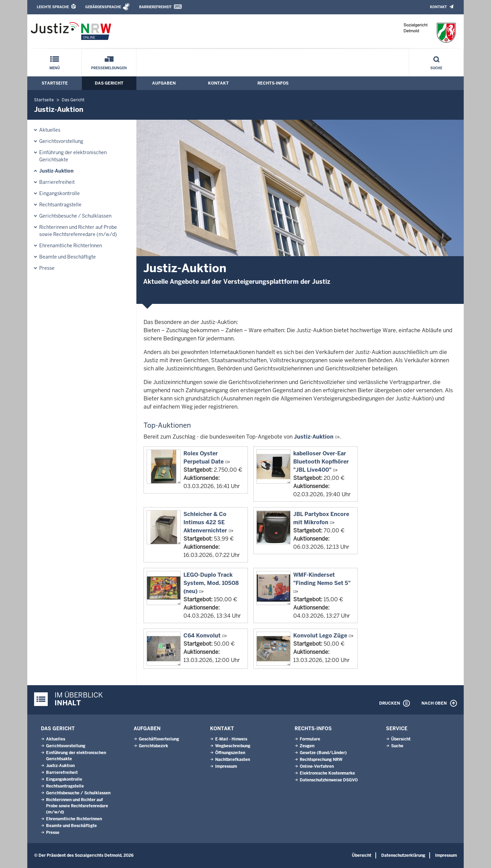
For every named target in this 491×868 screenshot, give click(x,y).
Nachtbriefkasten (233, 760)
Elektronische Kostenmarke (327, 773)
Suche (436, 68)
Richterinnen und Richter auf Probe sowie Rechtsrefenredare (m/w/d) (78, 231)
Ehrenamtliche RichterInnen (71, 246)
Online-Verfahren (317, 766)
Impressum (226, 766)
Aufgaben (164, 83)
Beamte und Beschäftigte (68, 257)
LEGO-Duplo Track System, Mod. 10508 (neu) (211, 583)
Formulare (310, 739)
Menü (55, 68)
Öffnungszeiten (230, 753)
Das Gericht (109, 83)
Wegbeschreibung (233, 746)
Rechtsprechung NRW (321, 760)
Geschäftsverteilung (159, 739)
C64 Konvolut (202, 636)
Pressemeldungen (109, 68)
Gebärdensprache (103, 7)
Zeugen (307, 746)
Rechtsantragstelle (60, 205)
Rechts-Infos (273, 83)
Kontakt (438, 7)
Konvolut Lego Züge (320, 636)
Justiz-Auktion (56, 171)
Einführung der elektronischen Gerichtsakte (73, 156)
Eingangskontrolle (59, 193)
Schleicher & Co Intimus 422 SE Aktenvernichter (205, 522)
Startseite (55, 83)
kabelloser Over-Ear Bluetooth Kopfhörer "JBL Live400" (321, 462)
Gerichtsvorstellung (61, 141)
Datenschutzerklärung (403, 855)
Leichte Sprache (53, 7)
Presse (47, 268)
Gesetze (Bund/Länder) (323, 753)
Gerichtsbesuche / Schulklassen (75, 216)
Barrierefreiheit (155, 7)
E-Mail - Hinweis (231, 739)
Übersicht (401, 739)
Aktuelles (50, 130)
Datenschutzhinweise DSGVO (329, 780)
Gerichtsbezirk (153, 746)
